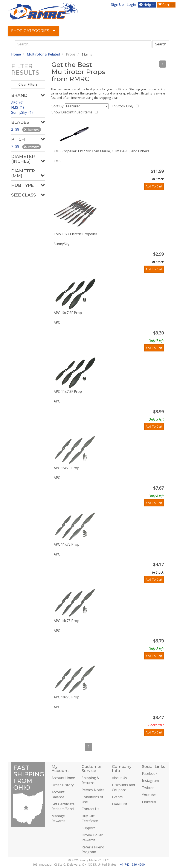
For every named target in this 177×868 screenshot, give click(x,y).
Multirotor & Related (43, 54)
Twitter (148, 788)
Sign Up (117, 5)
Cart (166, 5)
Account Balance (58, 795)
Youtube (149, 795)
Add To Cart (154, 186)
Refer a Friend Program (93, 850)
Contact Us (90, 809)
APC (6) (17, 102)
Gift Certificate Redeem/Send (63, 807)
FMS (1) (18, 107)
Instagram (150, 781)
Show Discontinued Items (73, 112)
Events (117, 797)
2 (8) (15, 129)
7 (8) (15, 146)
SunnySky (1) (22, 112)
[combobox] (83, 44)
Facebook (150, 774)
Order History (63, 785)
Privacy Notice (93, 790)
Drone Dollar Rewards (92, 838)
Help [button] (147, 5)
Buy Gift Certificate (90, 818)
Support (88, 828)
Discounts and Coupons (123, 787)
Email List (120, 804)
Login (131, 5)
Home (16, 54)
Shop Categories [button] (34, 31)
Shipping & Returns (90, 780)
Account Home (63, 778)
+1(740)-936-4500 (132, 864)
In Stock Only (124, 106)
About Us (119, 778)
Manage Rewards (58, 818)
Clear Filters (28, 84)
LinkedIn (149, 802)
